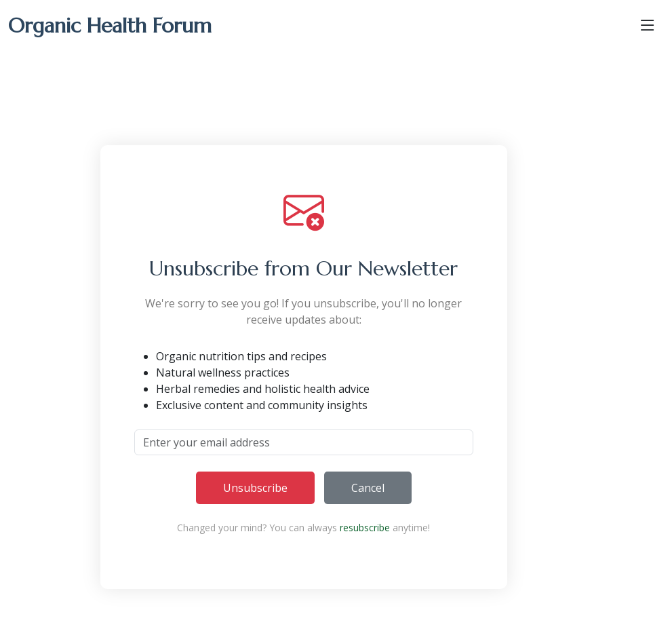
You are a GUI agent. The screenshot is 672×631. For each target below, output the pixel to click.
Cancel (368, 488)
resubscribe (365, 528)
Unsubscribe (255, 488)
